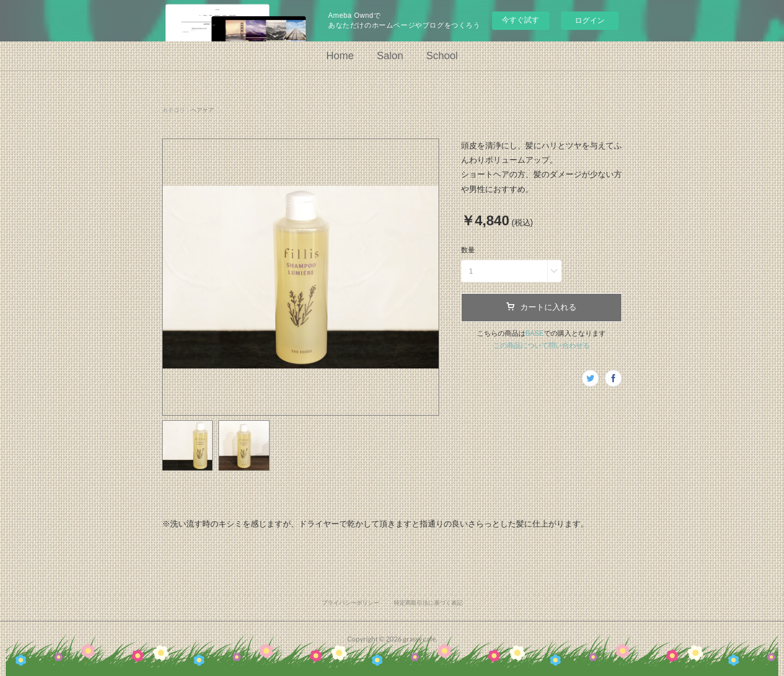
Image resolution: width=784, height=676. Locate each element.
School (442, 56)
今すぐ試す (520, 20)
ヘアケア (202, 110)
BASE (535, 333)
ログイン (590, 20)
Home (340, 56)
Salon (390, 56)
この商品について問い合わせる (541, 345)
